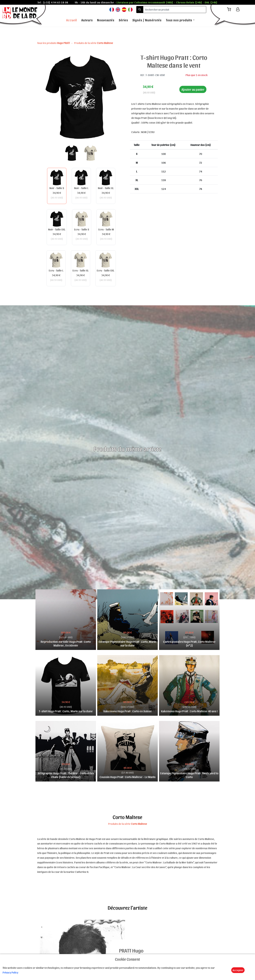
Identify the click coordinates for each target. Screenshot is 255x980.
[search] (175, 10)
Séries (123, 20)
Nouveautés (106, 20)
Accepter (238, 970)
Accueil (72, 20)
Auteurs (87, 20)
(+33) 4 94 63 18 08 (56, 2)
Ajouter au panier (193, 89)
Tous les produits (54, 43)
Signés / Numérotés (147, 20)
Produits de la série (94, 43)
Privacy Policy (10, 972)
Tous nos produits (179, 20)
